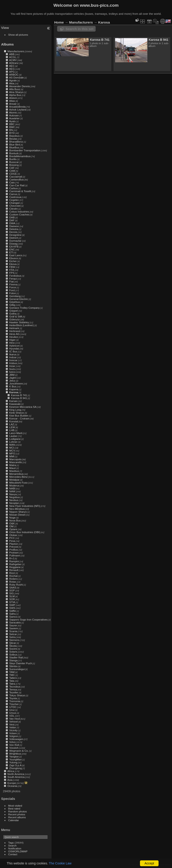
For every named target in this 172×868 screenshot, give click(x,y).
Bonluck (14, 153)
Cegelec (14, 200)
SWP (12, 605)
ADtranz (14, 63)
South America (16, 777)
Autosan (14, 115)
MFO (12, 453)
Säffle (13, 611)
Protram (14, 552)
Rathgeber (15, 564)
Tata (12, 681)
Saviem (14, 628)
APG (12, 72)
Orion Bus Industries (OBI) (25, 532)
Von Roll (14, 745)
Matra (13, 465)
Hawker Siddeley (19, 322)
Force (13, 287)
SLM (12, 596)
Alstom (13, 98)
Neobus (14, 500)
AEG (12, 69)
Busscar (14, 162)
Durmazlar (15, 241)
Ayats (12, 121)
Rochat (13, 576)
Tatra (12, 684)
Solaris (13, 652)
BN (11, 130)
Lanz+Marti (16, 433)
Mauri (12, 468)
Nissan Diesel (17, 515)
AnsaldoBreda (17, 107)
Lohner (13, 442)
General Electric (19, 299)
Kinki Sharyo (17, 413)
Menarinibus (16, 474)
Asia (10, 780)
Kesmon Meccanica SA (23, 407)
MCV (12, 450)
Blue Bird (15, 144)
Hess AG (14, 334)
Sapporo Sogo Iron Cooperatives (28, 620)
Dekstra (14, 229)
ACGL (13, 57)
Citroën (13, 209)
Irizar (12, 366)
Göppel (13, 311)
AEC (12, 66)
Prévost (14, 547)
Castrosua (15, 197)
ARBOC (14, 75)
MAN (12, 445)
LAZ (12, 424)
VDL (12, 716)
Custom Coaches (19, 214)
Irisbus (13, 363)
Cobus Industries (19, 212)
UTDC (13, 707)
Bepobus (14, 136)
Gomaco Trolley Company (24, 308)
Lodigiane (15, 439)
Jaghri (13, 378)
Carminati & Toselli (20, 191)
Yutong (13, 762)
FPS (12, 273)
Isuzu (12, 369)
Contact (13, 854)
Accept (149, 863)
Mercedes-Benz (18, 477)
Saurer (13, 625)
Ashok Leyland (18, 110)
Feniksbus (15, 276)
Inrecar (13, 360)
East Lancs (16, 255)
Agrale (13, 80)
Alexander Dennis (20, 86)
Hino (12, 343)
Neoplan (14, 503)
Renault (14, 570)
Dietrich (14, 238)
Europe (12, 783)
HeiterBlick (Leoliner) (21, 325)
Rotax (13, 582)
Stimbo (13, 666)
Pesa (12, 541)
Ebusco (14, 258)
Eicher (13, 261)
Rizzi (12, 573)
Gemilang (15, 296)
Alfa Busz (15, 89)
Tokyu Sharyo (17, 695)
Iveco (12, 372)
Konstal (14, 421)
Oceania (12, 786)
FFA (12, 270)
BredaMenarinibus (20, 156)
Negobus (14, 497)
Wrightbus (15, 754)
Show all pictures (18, 35)
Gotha (13, 314)
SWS (12, 608)
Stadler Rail (16, 657)
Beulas (13, 139)
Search (12, 845)
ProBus (14, 550)
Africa (11, 771)
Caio (12, 182)
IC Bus (13, 351)
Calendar (14, 820)
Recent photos (17, 814)
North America (16, 774)
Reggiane (15, 567)
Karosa (14, 392)
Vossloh (14, 748)
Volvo (12, 742)
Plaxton (14, 544)
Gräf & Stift (16, 316)
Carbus (13, 188)
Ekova (13, 264)
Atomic (13, 112)
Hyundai (14, 348)
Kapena (14, 389)
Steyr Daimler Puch (20, 663)
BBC (12, 124)
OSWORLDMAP (18, 851)
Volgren (14, 736)
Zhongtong (15, 768)
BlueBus (14, 147)
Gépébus (15, 302)
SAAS (13, 587)
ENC (12, 249)
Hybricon (14, 346)
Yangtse (14, 756)
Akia (12, 83)
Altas (12, 101)
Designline (15, 235)
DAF (12, 220)
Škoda (13, 646)
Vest (12, 724)
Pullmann (15, 555)
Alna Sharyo (16, 92)
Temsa (13, 689)
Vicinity (13, 730)
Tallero (13, 678)
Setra (12, 637)
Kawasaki (15, 404)
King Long (15, 410)
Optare (13, 529)
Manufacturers (16, 51)
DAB (12, 217)
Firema (13, 284)
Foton (13, 293)
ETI (11, 252)
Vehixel (13, 722)
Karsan (13, 401)
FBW (12, 267)
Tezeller (14, 692)
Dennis (13, 232)
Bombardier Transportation (25, 150)
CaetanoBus (16, 179)
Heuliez (14, 337)
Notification (15, 848)
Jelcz (12, 381)
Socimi (13, 649)
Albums (7, 44)
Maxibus (14, 471)
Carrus (13, 194)
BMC (12, 127)
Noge (12, 518)
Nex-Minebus (17, 509)
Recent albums (17, 817)
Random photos (18, 811)
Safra (12, 614)
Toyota (13, 698)
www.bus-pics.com (99, 5)
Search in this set (80, 29)
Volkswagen (16, 739)
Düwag (13, 244)
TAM (12, 672)
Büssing (14, 165)
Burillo (13, 159)
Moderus (14, 485)
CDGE (13, 174)
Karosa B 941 (19, 398)
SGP (12, 590)
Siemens (14, 640)
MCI (12, 448)
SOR (12, 599)
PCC (12, 538)
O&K (12, 523)
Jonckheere (16, 383)
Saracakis (15, 622)
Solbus (13, 654)
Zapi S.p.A (15, 765)
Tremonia (15, 701)
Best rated (14, 808)
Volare (13, 733)
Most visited (15, 806)
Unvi (12, 710)
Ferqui (13, 279)
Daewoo (14, 226)
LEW (12, 427)
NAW (12, 491)
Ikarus (13, 354)
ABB (12, 54)
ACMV (13, 60)
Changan (15, 203)
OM (11, 526)
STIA (12, 602)
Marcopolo (15, 459)
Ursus (13, 713)
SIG (11, 593)
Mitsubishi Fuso (18, 483)
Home (59, 22)
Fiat (11, 281)
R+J (12, 558)
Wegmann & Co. (19, 751)
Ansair (13, 104)
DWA (12, 223)
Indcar (13, 357)
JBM (12, 375)
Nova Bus (15, 520)
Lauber (13, 436)
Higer (12, 340)
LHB (12, 430)
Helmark (14, 328)
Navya (13, 494)
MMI (12, 456)
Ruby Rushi (16, 585)
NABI (12, 488)
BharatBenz (16, 142)
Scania (13, 631)
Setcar (13, 634)
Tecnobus (15, 687)
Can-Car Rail (17, 185)
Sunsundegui (17, 669)
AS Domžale (16, 77)
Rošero (13, 579)
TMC (12, 675)
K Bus (13, 386)
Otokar (13, 535)
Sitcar (13, 643)
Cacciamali (16, 177)
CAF (12, 168)
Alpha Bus (15, 95)
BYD (12, 133)
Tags (11, 843)
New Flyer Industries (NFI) (25, 506)
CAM (12, 171)
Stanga (13, 660)
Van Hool (15, 719)
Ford (12, 290)
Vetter (13, 727)
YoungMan (15, 759)
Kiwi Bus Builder (19, 416)
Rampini (14, 561)
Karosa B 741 (19, 395)
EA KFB (14, 246)
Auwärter (14, 118)
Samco (13, 617)
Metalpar (14, 480)
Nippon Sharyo (18, 512)
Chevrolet (15, 206)
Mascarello (16, 462)
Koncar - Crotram (19, 418)
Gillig (12, 305)
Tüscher (14, 704)
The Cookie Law (60, 863)
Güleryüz (14, 319)
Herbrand (15, 331)
